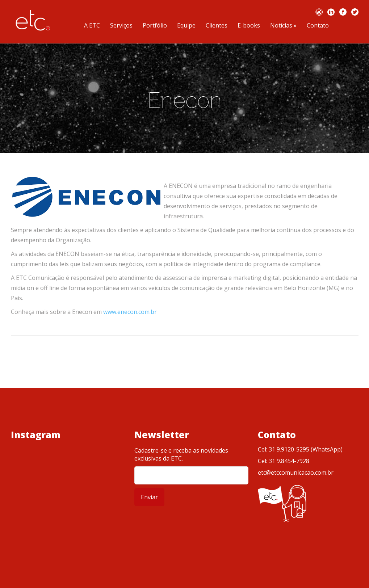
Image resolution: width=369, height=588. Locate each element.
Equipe (186, 26)
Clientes (217, 26)
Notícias (283, 26)
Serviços (121, 26)
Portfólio (155, 26)
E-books (249, 26)
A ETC (92, 26)
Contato (318, 26)
